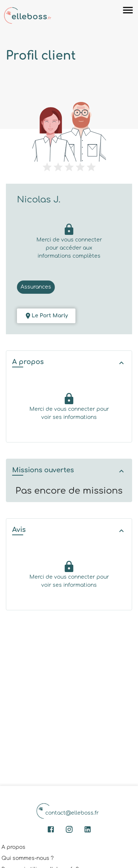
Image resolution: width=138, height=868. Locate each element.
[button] (69, 363)
